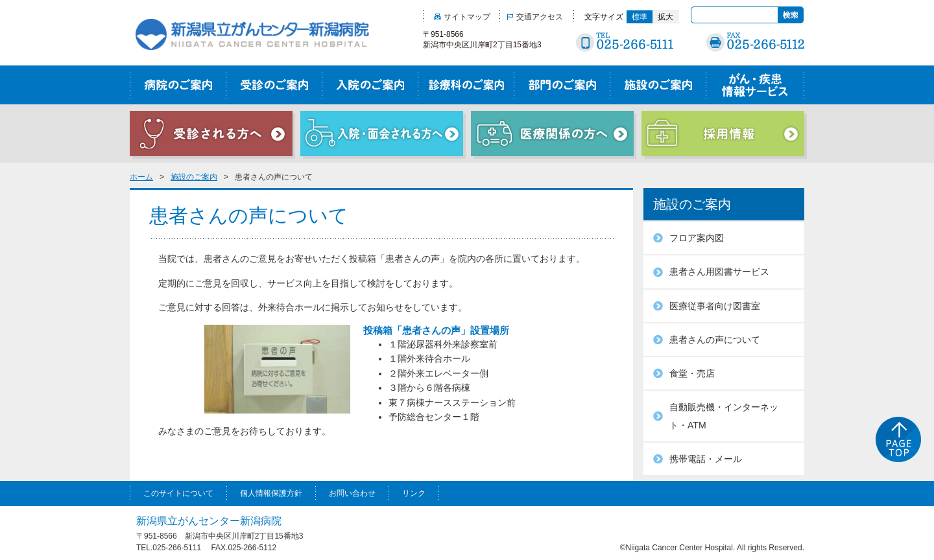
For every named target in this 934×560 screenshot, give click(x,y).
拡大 (665, 17)
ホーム (141, 177)
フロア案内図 (697, 238)
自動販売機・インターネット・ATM (724, 416)
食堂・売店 (692, 373)
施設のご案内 (194, 177)
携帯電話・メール (706, 459)
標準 (640, 17)
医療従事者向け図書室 (715, 306)
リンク (414, 493)
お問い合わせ (352, 493)
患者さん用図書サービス (719, 272)
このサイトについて (178, 493)
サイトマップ (462, 17)
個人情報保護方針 (271, 493)
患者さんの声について (715, 340)
